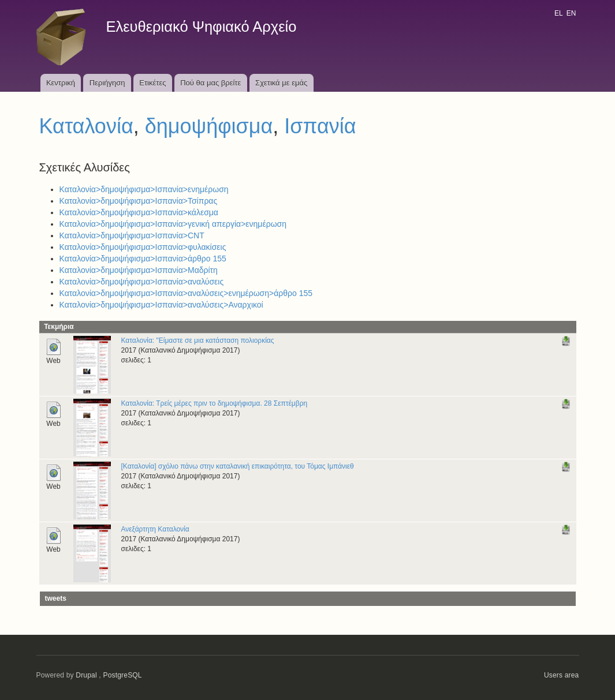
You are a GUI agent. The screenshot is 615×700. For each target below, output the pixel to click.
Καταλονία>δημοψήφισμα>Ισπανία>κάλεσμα (139, 212)
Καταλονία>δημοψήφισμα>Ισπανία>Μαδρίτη (139, 270)
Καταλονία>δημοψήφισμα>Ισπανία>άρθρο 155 (143, 259)
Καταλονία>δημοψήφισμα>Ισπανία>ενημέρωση (144, 189)
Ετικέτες (152, 83)
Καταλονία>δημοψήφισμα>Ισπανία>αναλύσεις (142, 282)
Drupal (86, 675)
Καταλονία (86, 126)
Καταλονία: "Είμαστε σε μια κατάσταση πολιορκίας (198, 340)
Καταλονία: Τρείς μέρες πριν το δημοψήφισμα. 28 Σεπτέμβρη (215, 403)
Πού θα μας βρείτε (210, 83)
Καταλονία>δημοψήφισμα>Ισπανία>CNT (132, 235)
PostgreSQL (122, 675)
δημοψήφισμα (209, 126)
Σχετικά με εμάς (281, 83)
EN (571, 13)
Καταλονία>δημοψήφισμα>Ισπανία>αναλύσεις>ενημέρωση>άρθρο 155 (186, 293)
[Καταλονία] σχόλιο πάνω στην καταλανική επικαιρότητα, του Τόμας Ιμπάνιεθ (238, 466)
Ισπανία (320, 126)
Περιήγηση (107, 83)
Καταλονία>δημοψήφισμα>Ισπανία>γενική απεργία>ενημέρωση (173, 224)
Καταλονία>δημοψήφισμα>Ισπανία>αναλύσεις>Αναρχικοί (161, 305)
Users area (562, 675)
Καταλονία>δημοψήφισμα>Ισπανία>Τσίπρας (139, 201)
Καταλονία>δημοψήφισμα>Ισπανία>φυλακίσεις (143, 247)
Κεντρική (61, 83)
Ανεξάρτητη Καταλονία (155, 529)
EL (558, 13)
